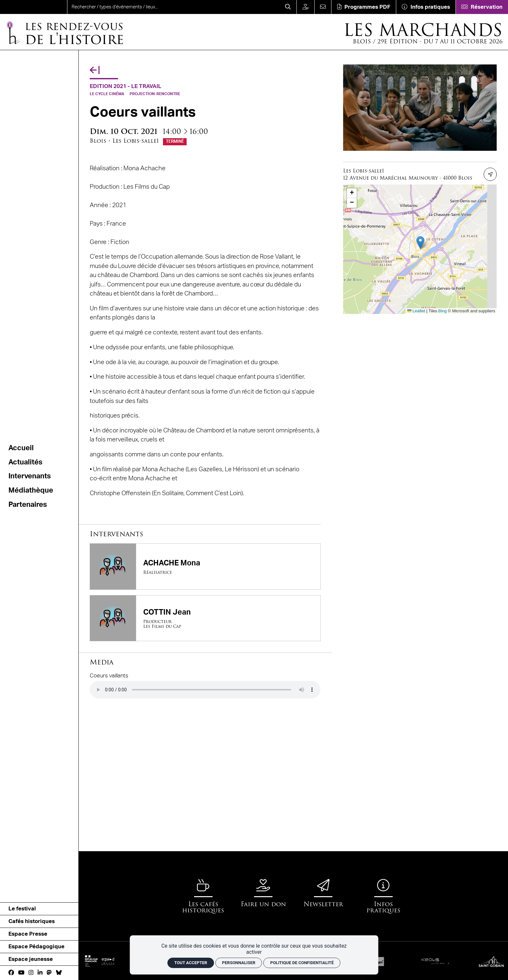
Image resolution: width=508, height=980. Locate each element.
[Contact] (323, 7)
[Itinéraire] (490, 174)
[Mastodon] (49, 973)
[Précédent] (95, 71)
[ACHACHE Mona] (205, 566)
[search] (173, 7)
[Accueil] (64, 32)
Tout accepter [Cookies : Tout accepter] (191, 963)
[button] (420, 243)
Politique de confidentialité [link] (302, 963)
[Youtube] (21, 973)
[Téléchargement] (364, 7)
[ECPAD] (107, 961)
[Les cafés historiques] (203, 896)
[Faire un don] (305, 7)
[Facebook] (11, 973)
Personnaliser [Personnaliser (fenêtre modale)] (239, 963)
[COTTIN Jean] (205, 618)
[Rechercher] (288, 7)
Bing (443, 311)
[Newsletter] (323, 893)
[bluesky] (59, 973)
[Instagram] (31, 973)
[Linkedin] (40, 973)
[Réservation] (482, 7)
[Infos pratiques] (426, 7)
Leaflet (416, 311)
